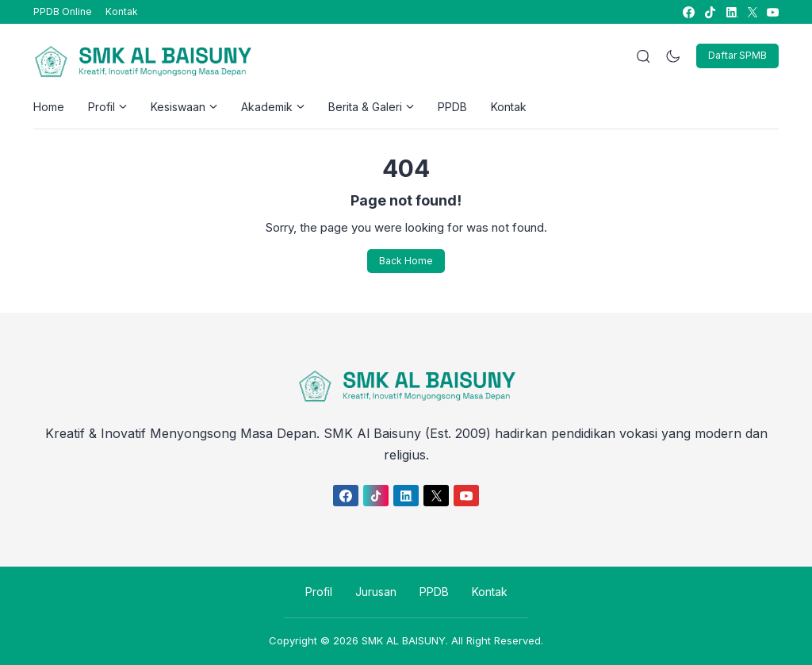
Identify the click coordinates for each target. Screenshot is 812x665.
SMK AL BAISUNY (404, 640)
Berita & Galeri (371, 107)
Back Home (406, 261)
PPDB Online (63, 12)
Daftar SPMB (737, 55)
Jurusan (376, 592)
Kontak (122, 12)
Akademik (273, 107)
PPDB (452, 107)
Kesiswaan (184, 107)
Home (49, 107)
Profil (107, 107)
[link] (688, 12)
